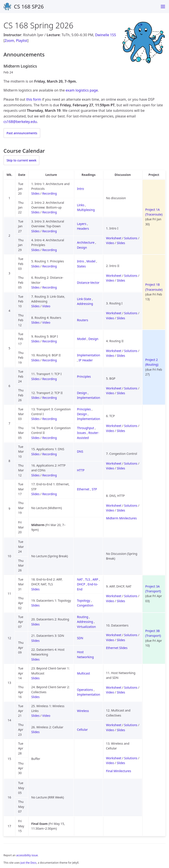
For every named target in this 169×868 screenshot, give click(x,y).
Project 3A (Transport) (153, 589)
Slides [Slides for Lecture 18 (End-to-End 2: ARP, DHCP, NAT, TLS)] (35, 589)
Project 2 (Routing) (152, 362)
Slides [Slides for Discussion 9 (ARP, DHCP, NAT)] (121, 601)
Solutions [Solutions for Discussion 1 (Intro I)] (131, 238)
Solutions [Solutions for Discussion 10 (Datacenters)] (131, 635)
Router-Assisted (88, 435)
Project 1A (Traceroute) (154, 212)
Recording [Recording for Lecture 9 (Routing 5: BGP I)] (50, 341)
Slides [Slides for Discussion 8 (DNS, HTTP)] (121, 510)
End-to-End (87, 587)
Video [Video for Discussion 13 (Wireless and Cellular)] (110, 763)
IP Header (86, 360)
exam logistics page (82, 90)
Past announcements (22, 133)
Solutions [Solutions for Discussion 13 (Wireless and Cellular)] (131, 758)
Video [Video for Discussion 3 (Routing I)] (110, 318)
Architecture (86, 242)
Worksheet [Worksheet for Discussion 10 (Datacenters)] (114, 635)
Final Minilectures (119, 771)
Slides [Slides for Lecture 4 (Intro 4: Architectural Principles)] (35, 250)
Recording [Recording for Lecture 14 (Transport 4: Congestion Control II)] (50, 438)
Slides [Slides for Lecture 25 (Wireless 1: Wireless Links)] (35, 716)
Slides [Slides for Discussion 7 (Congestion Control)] (121, 468)
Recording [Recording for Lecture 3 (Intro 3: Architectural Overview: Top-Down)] (50, 231)
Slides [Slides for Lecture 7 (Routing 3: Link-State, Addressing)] (35, 306)
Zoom (9, 41)
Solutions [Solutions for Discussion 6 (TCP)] (131, 426)
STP (94, 489)
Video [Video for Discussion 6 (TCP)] (110, 431)
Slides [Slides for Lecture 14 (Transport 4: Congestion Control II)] (35, 438)
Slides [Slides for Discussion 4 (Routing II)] (121, 356)
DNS (80, 451)
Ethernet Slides (117, 648)
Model (91, 261)
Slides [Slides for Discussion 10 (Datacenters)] (121, 640)
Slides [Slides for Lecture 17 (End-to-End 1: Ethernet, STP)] (35, 494)
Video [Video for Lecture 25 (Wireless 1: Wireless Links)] (46, 716)
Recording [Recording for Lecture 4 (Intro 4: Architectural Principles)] (50, 250)
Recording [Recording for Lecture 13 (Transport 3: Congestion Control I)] (50, 419)
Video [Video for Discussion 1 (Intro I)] (110, 243)
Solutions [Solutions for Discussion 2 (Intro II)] (131, 276)
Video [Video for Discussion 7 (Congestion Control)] (110, 468)
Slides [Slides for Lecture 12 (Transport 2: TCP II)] (35, 398)
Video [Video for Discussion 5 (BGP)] (110, 393)
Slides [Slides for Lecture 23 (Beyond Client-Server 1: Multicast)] (35, 678)
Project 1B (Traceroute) (154, 287)
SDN (80, 638)
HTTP (81, 470)
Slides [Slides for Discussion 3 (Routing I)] (121, 318)
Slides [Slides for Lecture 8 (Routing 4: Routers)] (35, 322)
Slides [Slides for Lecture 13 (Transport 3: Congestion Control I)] (35, 419)
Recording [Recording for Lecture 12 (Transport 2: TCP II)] (50, 398)
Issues (81, 433)
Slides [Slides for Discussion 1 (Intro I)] (121, 243)
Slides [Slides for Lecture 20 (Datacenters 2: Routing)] (35, 624)
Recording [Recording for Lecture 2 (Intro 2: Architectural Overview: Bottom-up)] (50, 212)
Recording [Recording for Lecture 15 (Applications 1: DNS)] (50, 454)
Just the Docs (28, 863)
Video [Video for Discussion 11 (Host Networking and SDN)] (110, 692)
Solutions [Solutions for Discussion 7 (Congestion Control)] (131, 463)
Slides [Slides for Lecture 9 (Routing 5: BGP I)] (35, 341)
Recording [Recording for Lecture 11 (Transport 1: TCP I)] (50, 379)
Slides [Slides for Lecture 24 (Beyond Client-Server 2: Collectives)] (35, 697)
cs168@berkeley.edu (20, 122)
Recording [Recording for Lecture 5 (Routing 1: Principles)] (50, 266)
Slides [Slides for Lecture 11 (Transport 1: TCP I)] (35, 379)
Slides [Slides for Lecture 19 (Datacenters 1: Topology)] (35, 605)
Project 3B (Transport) (153, 633)
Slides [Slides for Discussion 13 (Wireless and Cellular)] (121, 763)
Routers (82, 320)
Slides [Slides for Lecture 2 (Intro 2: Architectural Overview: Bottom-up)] (35, 212)
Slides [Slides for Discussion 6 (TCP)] (121, 431)
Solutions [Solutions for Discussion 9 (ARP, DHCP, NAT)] (131, 596)
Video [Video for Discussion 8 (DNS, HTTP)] (110, 510)
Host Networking (85, 654)
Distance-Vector (88, 283)
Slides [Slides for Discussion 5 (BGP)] (121, 393)
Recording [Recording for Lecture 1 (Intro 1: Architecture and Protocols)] (50, 193)
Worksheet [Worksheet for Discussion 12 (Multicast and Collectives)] (114, 725)
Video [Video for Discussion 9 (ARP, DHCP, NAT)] (110, 601)
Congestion (85, 605)
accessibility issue (27, 855)
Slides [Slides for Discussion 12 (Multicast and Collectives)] (121, 730)
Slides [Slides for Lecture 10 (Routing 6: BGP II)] (35, 360)
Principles (84, 376)
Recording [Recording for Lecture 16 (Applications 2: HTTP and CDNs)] (50, 475)
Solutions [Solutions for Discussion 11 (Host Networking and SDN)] (131, 687)
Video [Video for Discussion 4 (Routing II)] (110, 356)
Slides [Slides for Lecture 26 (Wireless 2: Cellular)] (35, 732)
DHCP (81, 584)
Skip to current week (21, 160)
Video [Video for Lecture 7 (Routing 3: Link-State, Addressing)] (46, 306)
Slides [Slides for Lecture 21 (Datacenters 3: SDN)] (35, 641)
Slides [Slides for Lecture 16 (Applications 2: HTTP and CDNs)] (35, 475)
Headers (83, 228)
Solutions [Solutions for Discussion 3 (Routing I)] (131, 313)
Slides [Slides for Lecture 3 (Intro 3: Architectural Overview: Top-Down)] (35, 231)
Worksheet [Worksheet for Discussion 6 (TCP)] (114, 426)
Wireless (83, 711)
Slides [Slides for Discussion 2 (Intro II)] (121, 280)
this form (34, 99)
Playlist (22, 41)
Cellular (82, 730)
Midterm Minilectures (121, 518)
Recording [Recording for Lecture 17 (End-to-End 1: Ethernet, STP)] (50, 494)
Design (82, 247)
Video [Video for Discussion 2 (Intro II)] (110, 280)
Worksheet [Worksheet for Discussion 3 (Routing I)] (114, 313)
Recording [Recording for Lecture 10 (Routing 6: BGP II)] (50, 360)
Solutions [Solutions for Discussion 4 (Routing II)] (131, 351)
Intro (80, 189)
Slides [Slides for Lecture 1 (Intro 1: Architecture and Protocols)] (35, 193)
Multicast (83, 673)
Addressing (85, 304)
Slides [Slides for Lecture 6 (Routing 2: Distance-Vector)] (35, 287)
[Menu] (163, 7)
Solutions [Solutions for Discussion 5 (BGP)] (131, 388)
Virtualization (86, 627)
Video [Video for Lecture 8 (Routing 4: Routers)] (46, 322)
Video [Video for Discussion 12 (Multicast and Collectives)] (110, 730)
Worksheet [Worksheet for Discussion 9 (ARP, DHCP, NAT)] (114, 596)
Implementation (88, 355)
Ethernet (83, 489)
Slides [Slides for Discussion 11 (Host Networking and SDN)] (121, 692)
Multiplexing (86, 210)
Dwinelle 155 (105, 35)
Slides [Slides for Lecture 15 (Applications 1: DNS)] (35, 454)
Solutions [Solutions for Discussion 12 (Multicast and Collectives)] (131, 725)
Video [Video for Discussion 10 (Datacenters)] (110, 640)
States (81, 266)
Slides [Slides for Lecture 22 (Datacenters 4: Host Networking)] (35, 659)
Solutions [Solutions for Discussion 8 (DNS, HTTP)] (131, 505)
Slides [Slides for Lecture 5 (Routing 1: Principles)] (35, 266)
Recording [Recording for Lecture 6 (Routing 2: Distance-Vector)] (50, 287)
